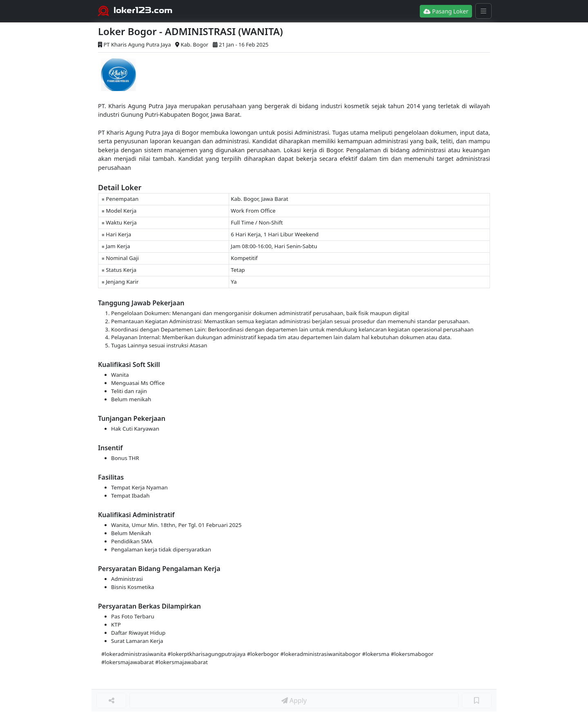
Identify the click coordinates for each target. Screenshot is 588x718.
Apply (294, 700)
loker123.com (143, 10)
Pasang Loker (446, 11)
